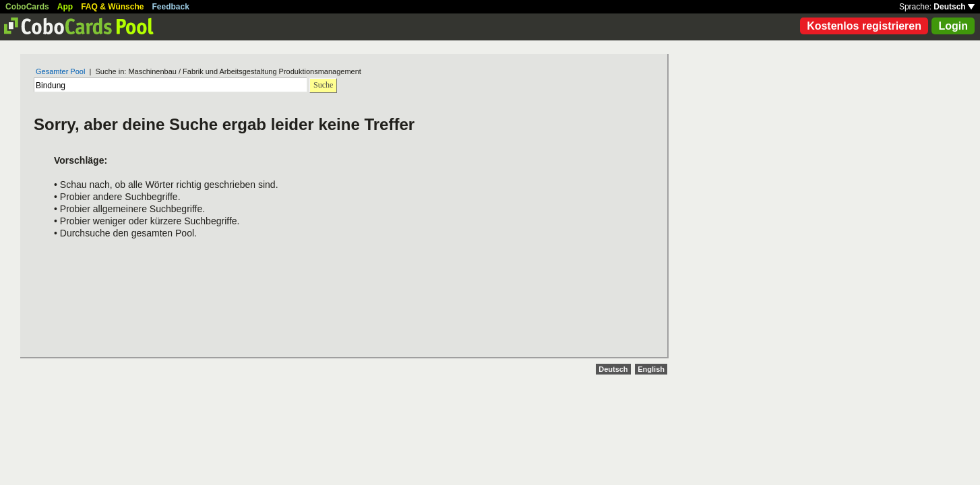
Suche (323, 85)
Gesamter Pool (60, 71)
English (651, 369)
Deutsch (954, 7)
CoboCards (27, 7)
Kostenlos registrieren (864, 26)
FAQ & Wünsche (112, 7)
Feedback (171, 7)
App (65, 7)
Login (953, 26)
